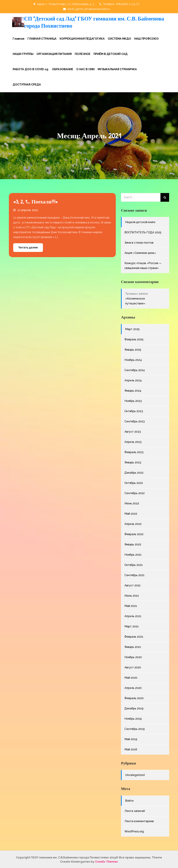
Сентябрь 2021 (134, 574)
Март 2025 (132, 328)
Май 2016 (131, 749)
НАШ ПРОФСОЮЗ (146, 38)
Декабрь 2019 (134, 708)
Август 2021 (133, 585)
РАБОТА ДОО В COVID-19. (31, 69)
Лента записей (135, 810)
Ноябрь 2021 (133, 554)
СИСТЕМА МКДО (119, 38)
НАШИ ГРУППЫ (23, 53)
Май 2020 (131, 677)
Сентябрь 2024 (135, 369)
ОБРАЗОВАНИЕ (63, 69)
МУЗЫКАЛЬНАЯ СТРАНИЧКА (117, 69)
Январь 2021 (133, 646)
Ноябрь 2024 (133, 359)
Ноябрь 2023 (133, 400)
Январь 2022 (133, 544)
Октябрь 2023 (134, 410)
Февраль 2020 (134, 697)
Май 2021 (131, 605)
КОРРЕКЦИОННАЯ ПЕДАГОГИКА (82, 38)
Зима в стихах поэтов (139, 242)
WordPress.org (134, 831)
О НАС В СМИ (85, 69)
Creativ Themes (106, 861)
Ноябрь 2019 (133, 718)
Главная (19, 38)
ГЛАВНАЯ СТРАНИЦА (42, 38)
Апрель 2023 (133, 441)
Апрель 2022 (133, 523)
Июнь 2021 (132, 595)
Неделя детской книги (140, 222)
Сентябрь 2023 (135, 421)
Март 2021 (132, 626)
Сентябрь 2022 (135, 492)
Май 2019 (131, 738)
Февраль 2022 (134, 533)
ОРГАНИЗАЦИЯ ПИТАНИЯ (54, 53)
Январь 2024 (133, 390)
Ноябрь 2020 (133, 656)
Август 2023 (133, 431)
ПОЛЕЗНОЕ (83, 53)
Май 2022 (131, 513)
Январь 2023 (133, 462)
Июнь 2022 (132, 503)
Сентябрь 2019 (135, 728)
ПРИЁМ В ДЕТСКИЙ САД (111, 53)
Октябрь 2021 (134, 564)
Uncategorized (135, 774)
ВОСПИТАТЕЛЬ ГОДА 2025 (143, 232)
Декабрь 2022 (134, 472)
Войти (129, 800)
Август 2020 (133, 667)
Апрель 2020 (133, 687)
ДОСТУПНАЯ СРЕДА (27, 84)
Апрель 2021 (133, 615)
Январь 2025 (133, 349)
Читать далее (28, 247)
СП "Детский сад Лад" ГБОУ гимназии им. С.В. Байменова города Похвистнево (82, 22)
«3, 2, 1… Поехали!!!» (35, 201)
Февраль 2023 (134, 451)
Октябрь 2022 (134, 482)
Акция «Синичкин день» (140, 252)
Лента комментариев (139, 820)
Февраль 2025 (134, 339)
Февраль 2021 (134, 636)
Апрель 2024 (133, 380)
